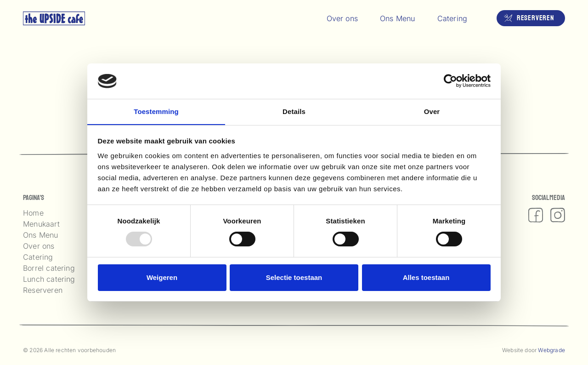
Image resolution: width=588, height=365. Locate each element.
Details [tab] (294, 111)
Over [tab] (432, 111)
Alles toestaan (426, 277)
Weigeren (162, 277)
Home (33, 213)
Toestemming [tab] (156, 111)
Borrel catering (49, 268)
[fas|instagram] (558, 215)
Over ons (39, 246)
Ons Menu (41, 235)
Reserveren (43, 290)
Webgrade (551, 350)
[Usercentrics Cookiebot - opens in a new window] (450, 81)
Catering (38, 257)
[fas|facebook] (536, 215)
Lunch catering (49, 279)
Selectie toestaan (294, 277)
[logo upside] (54, 18)
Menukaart (41, 224)
